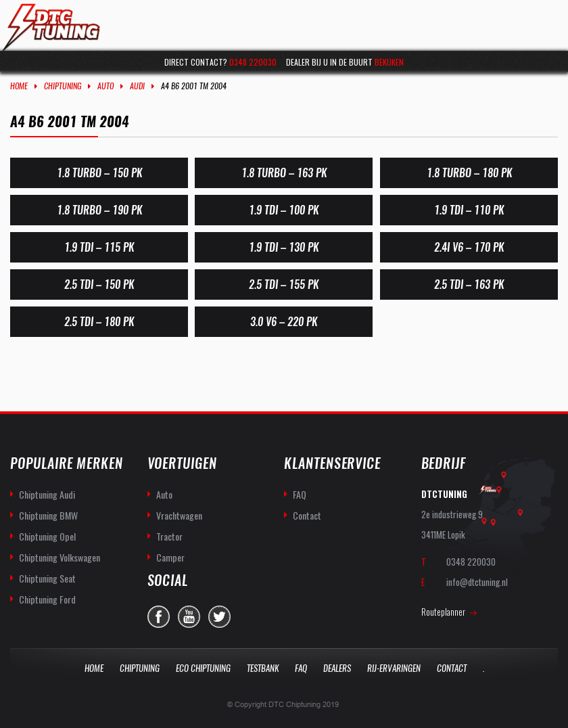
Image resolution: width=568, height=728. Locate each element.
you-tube (189, 617)
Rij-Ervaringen (394, 668)
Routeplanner (443, 612)
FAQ (300, 494)
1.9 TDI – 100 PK (284, 210)
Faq (301, 668)
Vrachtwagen (179, 515)
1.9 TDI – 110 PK (469, 210)
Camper (170, 557)
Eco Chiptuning (203, 668)
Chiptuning (63, 86)
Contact (307, 515)
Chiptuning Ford (47, 599)
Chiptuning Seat (47, 578)
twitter (219, 617)
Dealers (337, 668)
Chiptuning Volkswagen (60, 557)
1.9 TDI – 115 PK (99, 247)
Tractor (169, 536)
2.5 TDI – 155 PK (284, 285)
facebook (159, 617)
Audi (137, 86)
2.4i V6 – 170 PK (469, 247)
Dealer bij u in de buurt (345, 62)
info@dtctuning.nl (477, 582)
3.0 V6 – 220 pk (284, 322)
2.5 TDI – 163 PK (469, 285)
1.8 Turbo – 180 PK (469, 173)
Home (19, 86)
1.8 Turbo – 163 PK (284, 173)
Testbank (263, 668)
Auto (105, 86)
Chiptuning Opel (47, 536)
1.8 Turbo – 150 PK (99, 173)
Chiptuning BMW (48, 515)
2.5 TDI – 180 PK (99, 322)
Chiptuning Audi (47, 494)
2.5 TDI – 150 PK (99, 285)
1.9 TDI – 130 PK (284, 247)
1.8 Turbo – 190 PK (99, 210)
